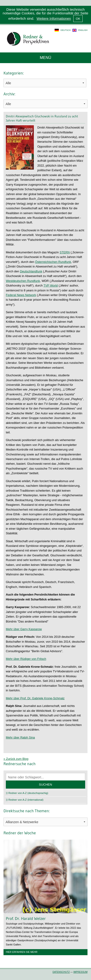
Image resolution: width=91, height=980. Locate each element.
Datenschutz (61, 972)
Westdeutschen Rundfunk (23, 281)
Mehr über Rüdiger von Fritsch (26, 659)
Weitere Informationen (54, 18)
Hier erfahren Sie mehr (22, 952)
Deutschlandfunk (31, 271)
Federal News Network (21, 295)
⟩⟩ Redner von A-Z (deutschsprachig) (27, 793)
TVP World (51, 285)
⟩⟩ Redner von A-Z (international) (25, 800)
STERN (65, 252)
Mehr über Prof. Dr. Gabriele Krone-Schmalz (35, 698)
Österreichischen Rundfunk (53, 262)
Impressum (80, 972)
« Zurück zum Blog (16, 759)
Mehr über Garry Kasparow (24, 629)
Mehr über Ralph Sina (20, 737)
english (83, 30)
